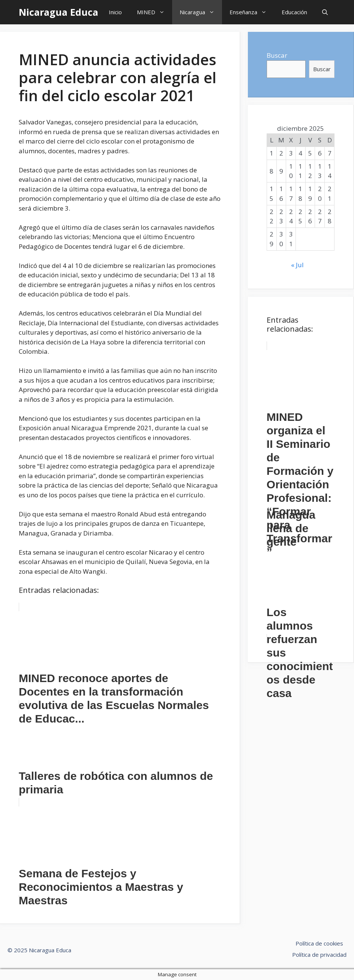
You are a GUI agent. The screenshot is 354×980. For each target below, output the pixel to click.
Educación (294, 12)
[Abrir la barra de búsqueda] (325, 12)
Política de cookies (319, 943)
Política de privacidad (319, 955)
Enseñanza (252, 12)
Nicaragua (201, 12)
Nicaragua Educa (58, 12)
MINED (154, 12)
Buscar (277, 55)
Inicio (115, 12)
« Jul (297, 265)
